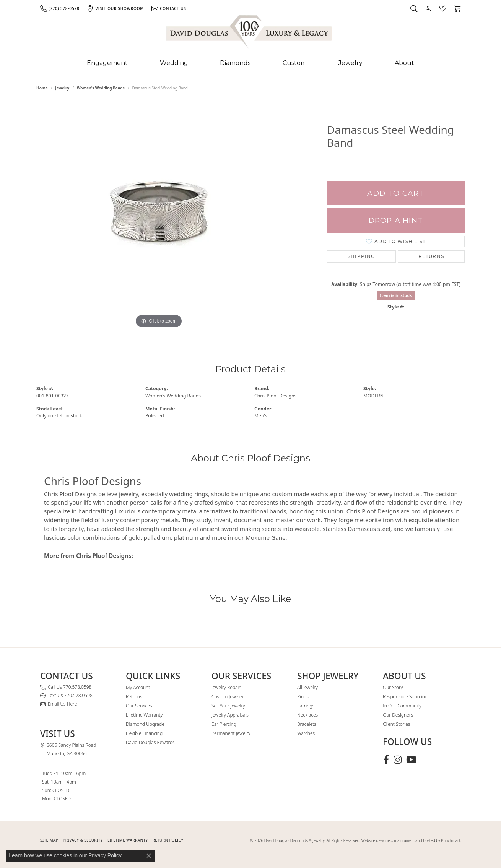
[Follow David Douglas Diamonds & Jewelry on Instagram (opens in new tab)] (398, 760)
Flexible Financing (144, 733)
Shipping (361, 256)
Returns (431, 256)
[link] (60, 8)
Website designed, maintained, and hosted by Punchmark (411, 840)
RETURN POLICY (168, 840)
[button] (414, 8)
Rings (303, 697)
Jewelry (351, 63)
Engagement (107, 63)
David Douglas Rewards (150, 742)
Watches (306, 733)
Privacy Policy (105, 855)
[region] (159, 216)
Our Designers (398, 715)
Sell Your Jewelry (228, 706)
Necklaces (307, 715)
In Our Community (402, 706)
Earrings (306, 706)
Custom (295, 63)
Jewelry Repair (226, 687)
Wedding (174, 63)
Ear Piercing (224, 724)
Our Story (393, 687)
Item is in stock (396, 295)
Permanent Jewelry (231, 733)
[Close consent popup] (149, 856)
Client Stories (396, 724)
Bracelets (307, 724)
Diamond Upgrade (145, 724)
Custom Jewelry (227, 697)
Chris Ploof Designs (275, 396)
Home (42, 88)
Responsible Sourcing (405, 697)
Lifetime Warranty (144, 715)
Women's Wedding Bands (101, 88)
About (404, 63)
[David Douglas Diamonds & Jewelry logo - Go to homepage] (249, 33)
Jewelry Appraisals (230, 715)
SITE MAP (49, 840)
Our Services (139, 706)
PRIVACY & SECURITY (83, 840)
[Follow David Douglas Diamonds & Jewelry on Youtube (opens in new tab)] (411, 760)
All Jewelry (307, 687)
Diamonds (235, 63)
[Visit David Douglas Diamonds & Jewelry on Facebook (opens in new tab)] (386, 760)
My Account (138, 687)
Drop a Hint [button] (396, 220)
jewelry (62, 88)
